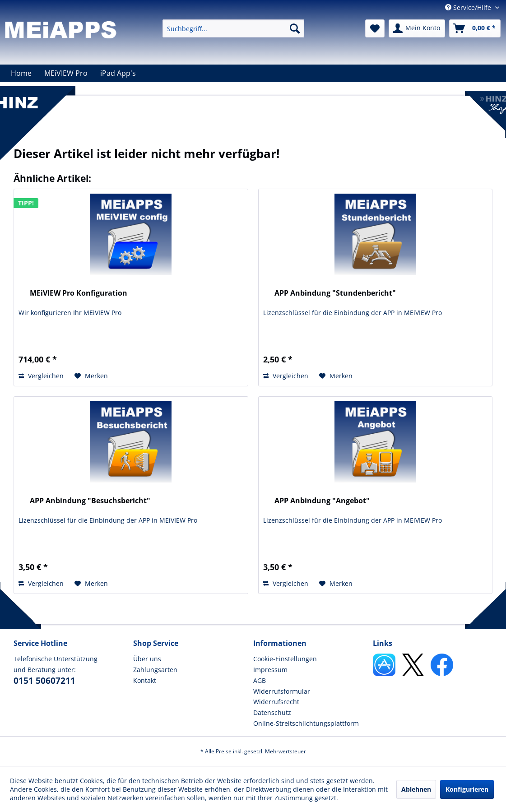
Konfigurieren (467, 789)
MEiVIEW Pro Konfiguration (79, 293)
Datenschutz (272, 712)
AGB (260, 680)
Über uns (147, 659)
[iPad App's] (118, 73)
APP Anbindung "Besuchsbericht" (90, 501)
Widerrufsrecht (276, 702)
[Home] (21, 73)
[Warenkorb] (475, 28)
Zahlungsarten (155, 670)
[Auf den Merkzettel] (91, 376)
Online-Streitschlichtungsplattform (306, 723)
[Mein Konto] (417, 28)
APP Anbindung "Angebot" (322, 501)
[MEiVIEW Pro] (66, 73)
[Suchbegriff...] (233, 28)
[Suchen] (295, 28)
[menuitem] (233, 28)
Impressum (270, 670)
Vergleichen (41, 376)
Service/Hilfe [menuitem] (469, 7)
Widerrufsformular (282, 691)
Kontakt (145, 680)
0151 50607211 (44, 681)
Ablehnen (416, 789)
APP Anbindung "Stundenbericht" (335, 293)
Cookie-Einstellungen (285, 659)
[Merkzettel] (375, 28)
